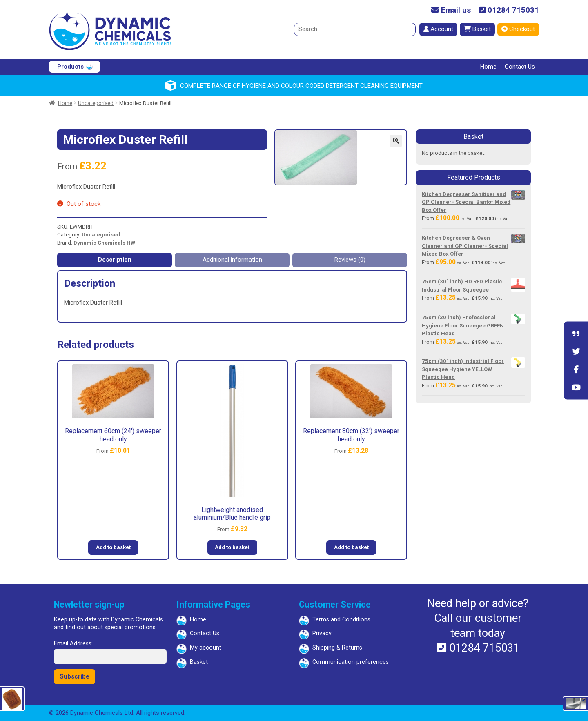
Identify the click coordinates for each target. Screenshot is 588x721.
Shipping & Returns (337, 648)
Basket (477, 29)
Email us (451, 10)
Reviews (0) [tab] (350, 260)
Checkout (518, 29)
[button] (396, 141)
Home (488, 67)
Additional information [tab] (232, 260)
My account (206, 648)
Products (70, 67)
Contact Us (520, 67)
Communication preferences (351, 662)
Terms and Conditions (341, 620)
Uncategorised (96, 103)
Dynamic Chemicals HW (104, 243)
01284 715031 (509, 10)
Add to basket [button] (113, 547)
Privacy (322, 633)
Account (438, 29)
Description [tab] (115, 260)
